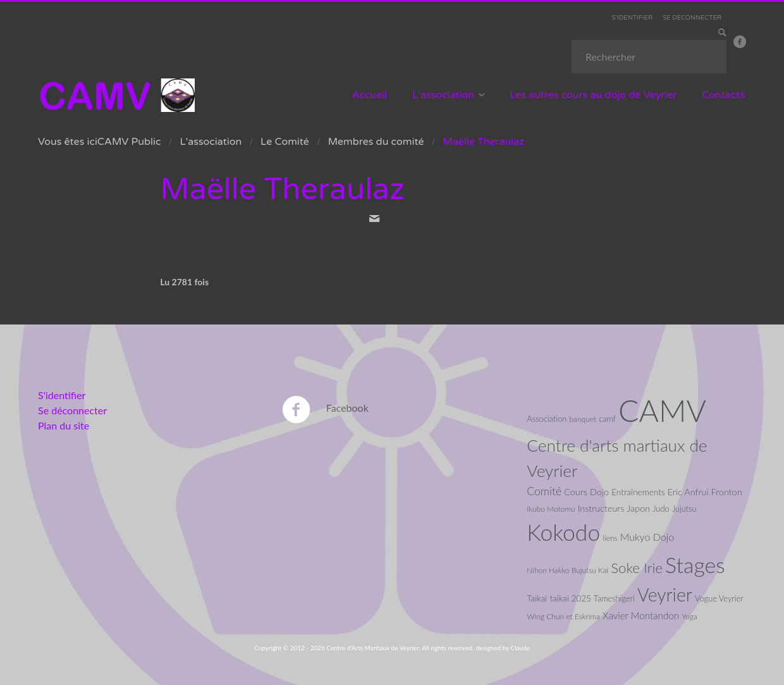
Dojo (599, 492)
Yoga (689, 616)
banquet (583, 419)
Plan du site (64, 425)
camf (607, 419)
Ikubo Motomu (551, 509)
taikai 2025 (570, 598)
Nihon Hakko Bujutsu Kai (567, 570)
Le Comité (285, 142)
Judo (661, 509)
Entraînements (638, 492)
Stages (695, 565)
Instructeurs (601, 508)
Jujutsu (684, 509)
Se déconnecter (72, 410)
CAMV (662, 410)
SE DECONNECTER (692, 18)
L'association (443, 95)
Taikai (537, 598)
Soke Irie (637, 568)
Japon (639, 508)
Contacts (724, 95)
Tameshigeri (614, 598)
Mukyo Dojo (647, 537)
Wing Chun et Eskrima (563, 616)
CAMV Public (129, 142)
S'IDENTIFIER (633, 18)
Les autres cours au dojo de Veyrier (593, 95)
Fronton (727, 492)
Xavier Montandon (641, 615)
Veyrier (665, 595)
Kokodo (563, 532)
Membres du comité (376, 142)
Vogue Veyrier (719, 598)
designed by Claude (503, 648)
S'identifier (62, 395)
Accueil (370, 95)
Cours (576, 492)
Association (547, 419)
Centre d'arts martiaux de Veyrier (617, 458)
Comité (544, 491)
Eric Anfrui (688, 492)
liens (610, 538)
